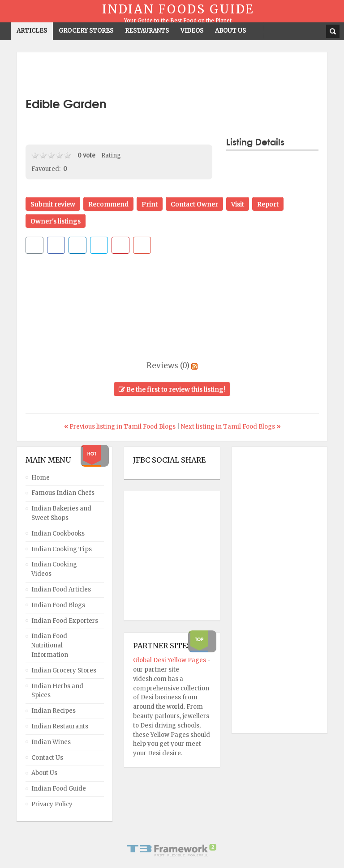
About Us (44, 773)
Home (41, 478)
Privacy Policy (52, 804)
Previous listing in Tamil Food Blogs (120, 427)
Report (268, 204)
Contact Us (47, 758)
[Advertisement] (172, 75)
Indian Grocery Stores (64, 670)
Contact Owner (194, 204)
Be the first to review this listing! (172, 389)
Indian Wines (51, 742)
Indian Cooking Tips (62, 549)
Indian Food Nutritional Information (50, 645)
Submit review (53, 204)
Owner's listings (56, 221)
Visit (238, 204)
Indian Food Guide (59, 789)
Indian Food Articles (61, 589)
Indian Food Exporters (65, 621)
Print (150, 204)
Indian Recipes (54, 711)
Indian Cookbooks (58, 534)
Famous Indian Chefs (63, 493)
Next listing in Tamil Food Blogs (231, 427)
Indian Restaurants (60, 726)
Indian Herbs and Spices (57, 691)
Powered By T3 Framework (172, 850)
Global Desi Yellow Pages (170, 660)
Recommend (108, 204)
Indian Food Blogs (58, 605)
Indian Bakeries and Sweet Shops (61, 513)
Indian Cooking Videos (54, 569)
